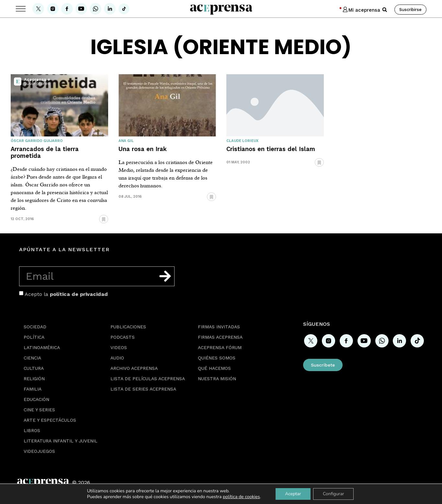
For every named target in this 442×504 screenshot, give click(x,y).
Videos (119, 347)
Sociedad (35, 327)
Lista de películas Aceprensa (148, 379)
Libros (32, 430)
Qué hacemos (214, 368)
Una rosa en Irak (143, 149)
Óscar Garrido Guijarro (37, 141)
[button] (385, 10)
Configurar (334, 494)
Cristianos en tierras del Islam (271, 149)
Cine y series (39, 410)
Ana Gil (126, 141)
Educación (36, 399)
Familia (33, 389)
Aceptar (293, 494)
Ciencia (32, 358)
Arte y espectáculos (50, 420)
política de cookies (241, 497)
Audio (117, 358)
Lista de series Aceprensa (143, 389)
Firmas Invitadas (219, 327)
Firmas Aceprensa (220, 337)
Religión (34, 379)
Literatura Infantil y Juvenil (61, 441)
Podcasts (123, 337)
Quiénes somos (217, 358)
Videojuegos (39, 451)
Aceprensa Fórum (220, 347)
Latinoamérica (42, 347)
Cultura (34, 368)
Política (34, 337)
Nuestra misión (217, 379)
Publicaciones (128, 327)
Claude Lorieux (242, 141)
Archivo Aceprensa (134, 368)
